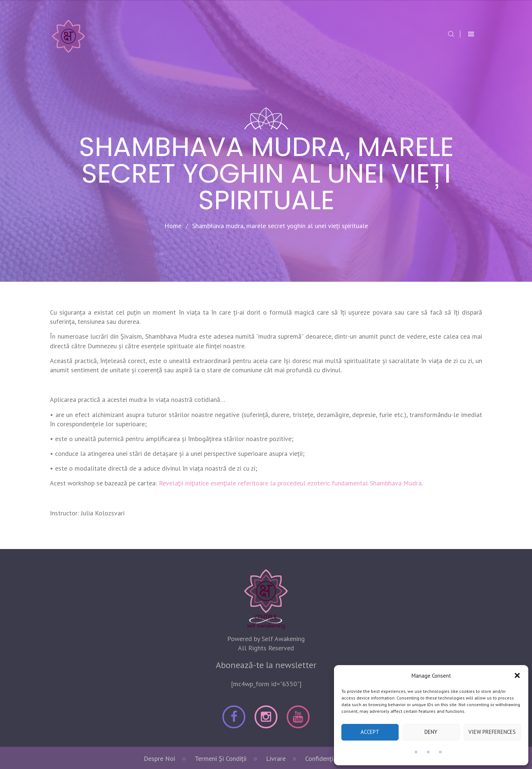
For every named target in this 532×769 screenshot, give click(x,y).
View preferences (492, 732)
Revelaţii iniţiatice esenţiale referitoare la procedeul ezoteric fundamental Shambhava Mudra (290, 483)
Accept (370, 732)
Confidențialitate (329, 758)
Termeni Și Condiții (221, 758)
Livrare (276, 758)
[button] (517, 675)
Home (173, 226)
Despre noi (159, 758)
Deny (431, 732)
